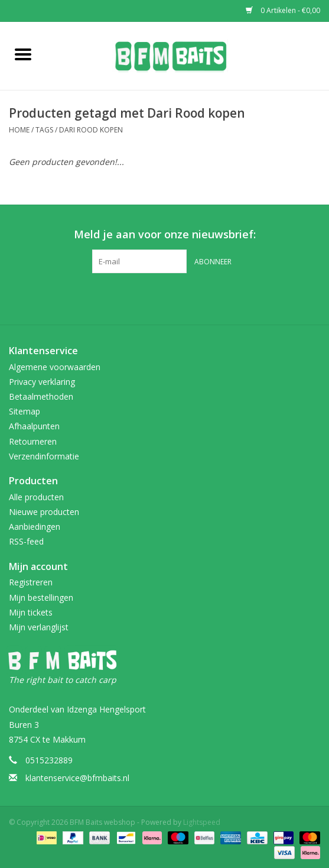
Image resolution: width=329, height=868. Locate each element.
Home (19, 130)
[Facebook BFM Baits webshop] (154, 297)
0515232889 (49, 760)
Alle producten (36, 497)
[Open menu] (23, 54)
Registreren (31, 582)
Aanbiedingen (35, 527)
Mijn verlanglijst (39, 627)
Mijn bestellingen (41, 597)
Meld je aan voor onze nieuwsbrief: (165, 234)
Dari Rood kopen (91, 130)
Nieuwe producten (44, 512)
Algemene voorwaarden (55, 367)
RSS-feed (26, 541)
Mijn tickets (31, 612)
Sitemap (25, 411)
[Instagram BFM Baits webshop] (175, 297)
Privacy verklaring (42, 382)
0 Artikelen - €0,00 (283, 10)
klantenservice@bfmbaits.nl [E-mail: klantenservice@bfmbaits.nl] (77, 778)
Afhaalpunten (34, 426)
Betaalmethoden (41, 396)
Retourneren (33, 441)
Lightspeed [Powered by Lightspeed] (202, 822)
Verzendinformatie (44, 456)
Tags (44, 130)
